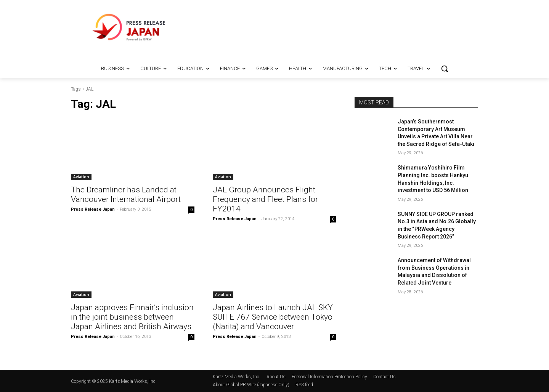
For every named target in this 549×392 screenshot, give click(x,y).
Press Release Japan (93, 209)
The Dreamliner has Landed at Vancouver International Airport (126, 194)
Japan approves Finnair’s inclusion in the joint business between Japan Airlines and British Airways (132, 317)
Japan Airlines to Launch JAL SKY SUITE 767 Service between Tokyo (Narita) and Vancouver (273, 317)
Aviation (81, 177)
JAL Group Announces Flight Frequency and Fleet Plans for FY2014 (265, 199)
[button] (445, 69)
